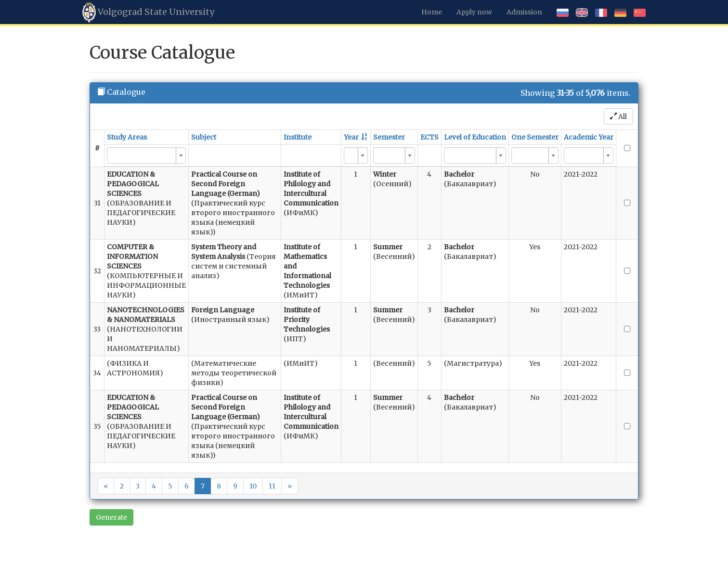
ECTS (429, 137)
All (618, 116)
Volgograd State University (148, 13)
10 (253, 486)
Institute (298, 137)
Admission (524, 12)
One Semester (535, 137)
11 (272, 486)
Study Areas (127, 137)
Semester (389, 137)
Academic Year (589, 137)
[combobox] (146, 155)
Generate (111, 517)
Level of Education (475, 137)
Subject (204, 137)
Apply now (474, 12)
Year (351, 137)
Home (432, 12)
